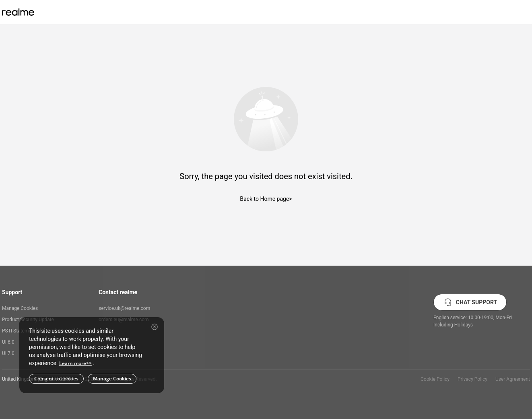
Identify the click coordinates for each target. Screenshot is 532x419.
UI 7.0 (8, 353)
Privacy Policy (472, 379)
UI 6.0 (8, 342)
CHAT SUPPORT (470, 302)
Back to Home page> (266, 199)
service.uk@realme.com (124, 308)
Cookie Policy (435, 379)
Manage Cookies (20, 308)
